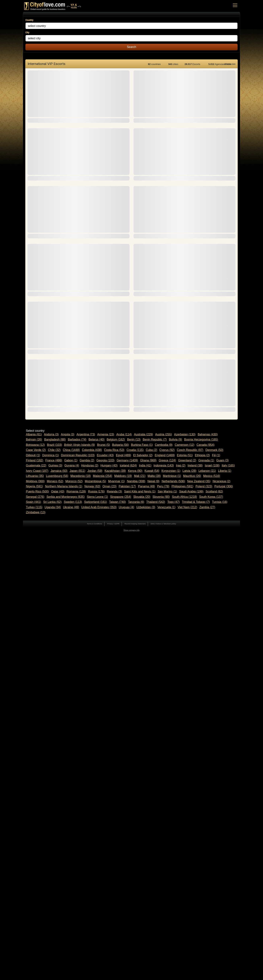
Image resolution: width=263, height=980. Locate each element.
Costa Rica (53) (114, 450)
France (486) (54, 460)
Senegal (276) (35, 497)
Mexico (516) (212, 476)
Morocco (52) (74, 481)
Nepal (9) (153, 481)
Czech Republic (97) (190, 450)
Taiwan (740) (117, 502)
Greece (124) (167, 460)
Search (132, 47)
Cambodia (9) (164, 445)
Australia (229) (143, 434)
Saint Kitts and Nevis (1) (140, 491)
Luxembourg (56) (57, 476)
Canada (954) (205, 445)
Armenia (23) (106, 434)
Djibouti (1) (33, 455)
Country (29, 20)
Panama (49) (147, 486)
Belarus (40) (97, 440)
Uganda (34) (53, 507)
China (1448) (71, 450)
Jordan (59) (95, 471)
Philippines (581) (182, 486)
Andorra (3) (51, 434)
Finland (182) (35, 460)
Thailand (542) (156, 502)
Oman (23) (109, 486)
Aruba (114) (124, 434)
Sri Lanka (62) (53, 502)
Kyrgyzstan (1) (171, 471)
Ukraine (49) (71, 507)
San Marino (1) (167, 491)
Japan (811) (77, 471)
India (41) (145, 465)
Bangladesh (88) (55, 440)
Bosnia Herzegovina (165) (201, 440)
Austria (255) (163, 434)
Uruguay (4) (126, 507)
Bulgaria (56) (121, 445)
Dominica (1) (50, 455)
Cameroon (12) (185, 445)
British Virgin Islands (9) (80, 445)
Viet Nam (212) (187, 507)
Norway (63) (92, 486)
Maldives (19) (123, 476)
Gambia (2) (87, 460)
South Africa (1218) (185, 497)
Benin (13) (134, 440)
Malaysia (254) (103, 476)
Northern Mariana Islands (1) (64, 486)
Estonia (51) (185, 455)
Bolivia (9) (175, 440)
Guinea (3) (55, 465)
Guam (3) (222, 460)
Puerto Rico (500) (37, 491)
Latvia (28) (189, 471)
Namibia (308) (136, 481)
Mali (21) (140, 476)
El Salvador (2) (143, 455)
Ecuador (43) (105, 455)
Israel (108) (212, 465)
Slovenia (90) (161, 497)
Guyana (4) (72, 465)
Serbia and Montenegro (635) (66, 497)
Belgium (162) (116, 440)
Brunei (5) (104, 445)
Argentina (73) (86, 434)
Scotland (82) (214, 491)
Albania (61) (34, 434)
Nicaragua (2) (221, 481)
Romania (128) (76, 491)
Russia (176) (96, 491)
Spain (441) (34, 502)
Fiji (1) (216, 455)
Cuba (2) (151, 450)
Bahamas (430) (208, 434)
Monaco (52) (55, 481)
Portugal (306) (224, 486)
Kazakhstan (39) (115, 471)
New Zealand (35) (199, 481)
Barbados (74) (77, 440)
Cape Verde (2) (36, 450)
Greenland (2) (187, 460)
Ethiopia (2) (202, 455)
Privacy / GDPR (113, 524)
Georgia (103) (105, 460)
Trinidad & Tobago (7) (196, 502)
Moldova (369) (35, 481)
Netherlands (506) (173, 481)
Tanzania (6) (136, 502)
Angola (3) (68, 434)
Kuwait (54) (152, 471)
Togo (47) (174, 502)
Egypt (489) (124, 455)
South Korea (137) (211, 497)
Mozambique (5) (95, 481)
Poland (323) (204, 486)
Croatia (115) (135, 450)
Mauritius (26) (192, 476)
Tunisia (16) (220, 502)
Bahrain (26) (34, 440)
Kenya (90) (135, 471)
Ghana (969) (148, 460)
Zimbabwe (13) (36, 512)
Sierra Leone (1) (98, 497)
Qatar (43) (58, 491)
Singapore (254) (121, 497)
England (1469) (165, 455)
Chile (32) (54, 450)
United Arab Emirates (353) (99, 507)
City (27, 33)
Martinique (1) (172, 476)
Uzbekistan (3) (146, 507)
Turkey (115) (34, 507)
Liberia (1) (225, 471)
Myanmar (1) (116, 481)
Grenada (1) (206, 460)
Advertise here (230, 64)
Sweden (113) (73, 502)
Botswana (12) (35, 445)
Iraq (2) (181, 465)
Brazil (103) (54, 445)
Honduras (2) (90, 465)
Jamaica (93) (59, 471)
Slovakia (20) (142, 497)
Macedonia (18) (81, 476)
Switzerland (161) (96, 502)
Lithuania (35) (35, 476)
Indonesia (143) (164, 465)
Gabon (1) (71, 460)
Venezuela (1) (166, 507)
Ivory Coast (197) (37, 471)
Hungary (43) (109, 465)
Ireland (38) (195, 465)
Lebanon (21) (207, 471)
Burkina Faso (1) (142, 445)
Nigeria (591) (34, 486)
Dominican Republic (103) (78, 455)
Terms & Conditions (95, 524)
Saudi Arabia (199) (191, 491)
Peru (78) (163, 486)
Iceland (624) (128, 465)
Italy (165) (228, 465)
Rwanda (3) (114, 491)
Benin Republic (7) (155, 440)
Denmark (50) (214, 450)
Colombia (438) (92, 450)
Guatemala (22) (36, 465)
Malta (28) (154, 476)
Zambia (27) (207, 507)
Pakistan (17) (127, 486)
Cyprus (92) (167, 450)
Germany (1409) (127, 460)
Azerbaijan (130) (185, 434)
